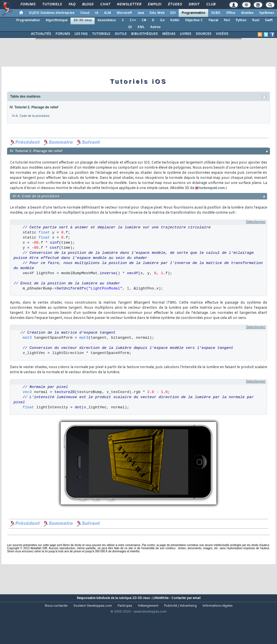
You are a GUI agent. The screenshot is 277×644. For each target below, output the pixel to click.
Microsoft (124, 13)
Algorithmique (57, 20)
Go (162, 20)
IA (97, 13)
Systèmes (267, 13)
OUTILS (121, 34)
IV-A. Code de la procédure (31, 116)
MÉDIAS (169, 34)
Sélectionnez (256, 222)
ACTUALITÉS (41, 34)
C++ (133, 20)
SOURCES (204, 34)
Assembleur (107, 20)
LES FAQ (81, 34)
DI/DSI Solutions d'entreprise (52, 13)
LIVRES (186, 34)
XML (141, 27)
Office (231, 13)
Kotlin (175, 20)
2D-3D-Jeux (83, 20)
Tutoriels (52, 5)
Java (141, 13)
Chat (105, 5)
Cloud (85, 13)
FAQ (72, 5)
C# (144, 20)
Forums (28, 5)
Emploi (154, 5)
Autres (155, 27)
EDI (173, 13)
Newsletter (129, 5)
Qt (130, 27)
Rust (256, 20)
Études (175, 5)
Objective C (194, 20)
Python (241, 20)
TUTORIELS (101, 34)
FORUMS (63, 34)
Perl (227, 20)
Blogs (88, 5)
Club (210, 5)
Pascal (213, 20)
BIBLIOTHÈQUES (144, 34)
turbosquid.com (212, 188)
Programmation (193, 13)
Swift (269, 20)
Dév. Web (157, 13)
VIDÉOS (222, 34)
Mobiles (247, 13)
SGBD (216, 13)
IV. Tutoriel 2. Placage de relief (34, 107)
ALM (107, 13)
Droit (194, 5)
